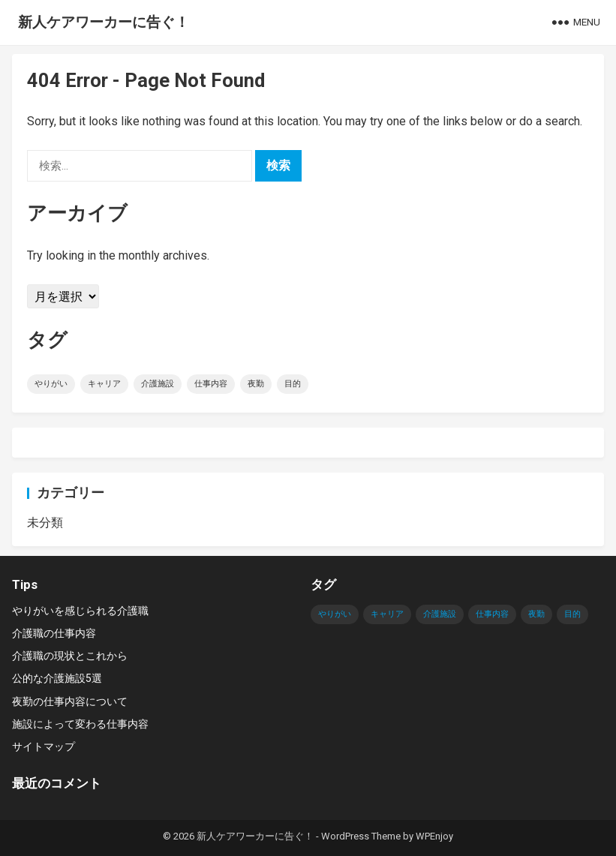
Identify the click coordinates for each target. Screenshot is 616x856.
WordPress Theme (361, 836)
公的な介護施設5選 (57, 678)
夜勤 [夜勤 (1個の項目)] (256, 384)
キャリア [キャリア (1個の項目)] (104, 384)
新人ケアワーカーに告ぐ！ (104, 22)
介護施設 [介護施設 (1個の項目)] (158, 384)
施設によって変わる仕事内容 (80, 724)
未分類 (45, 523)
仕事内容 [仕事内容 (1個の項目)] (211, 384)
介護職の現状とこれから (70, 656)
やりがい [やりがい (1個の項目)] (51, 384)
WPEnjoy (434, 836)
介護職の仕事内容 (54, 633)
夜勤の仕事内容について (70, 701)
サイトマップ (44, 746)
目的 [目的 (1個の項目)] (293, 384)
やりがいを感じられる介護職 (80, 611)
